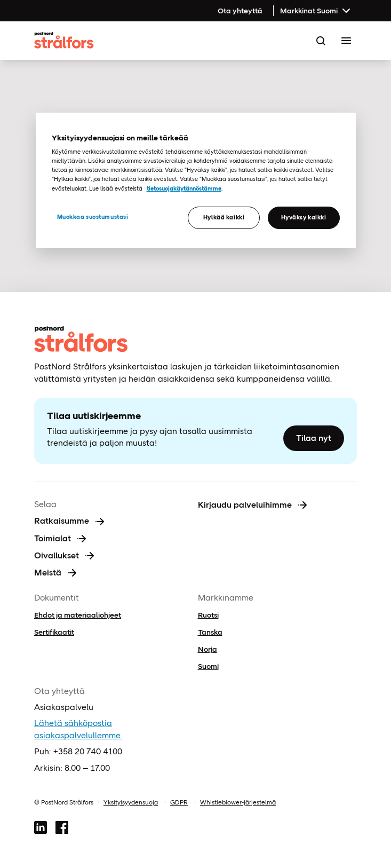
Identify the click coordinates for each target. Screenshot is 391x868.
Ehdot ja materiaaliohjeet (78, 615)
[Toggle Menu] (346, 41)
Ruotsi (208, 615)
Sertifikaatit (54, 632)
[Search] (321, 41)
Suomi (208, 666)
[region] (196, 180)
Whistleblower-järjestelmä (238, 802)
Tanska (210, 632)
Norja (208, 649)
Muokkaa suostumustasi (93, 217)
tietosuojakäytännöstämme (184, 188)
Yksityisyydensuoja (131, 802)
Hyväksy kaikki (304, 217)
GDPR (179, 802)
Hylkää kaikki (224, 217)
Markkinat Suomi (316, 11)
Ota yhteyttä (240, 11)
